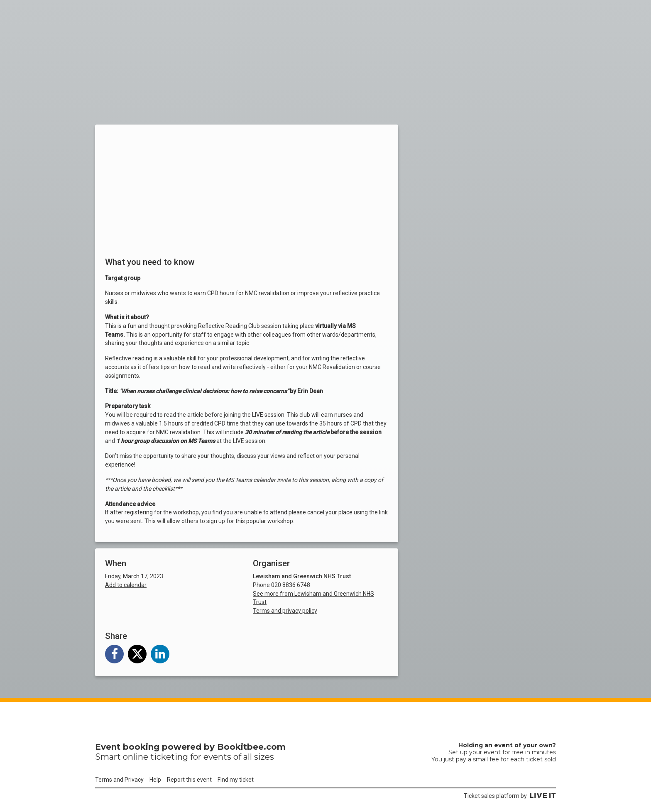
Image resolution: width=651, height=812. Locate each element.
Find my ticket (236, 780)
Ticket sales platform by (510, 796)
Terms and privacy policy (285, 611)
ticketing (169, 757)
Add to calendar (126, 585)
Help (155, 780)
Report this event (189, 780)
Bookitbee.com (251, 747)
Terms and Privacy (119, 780)
